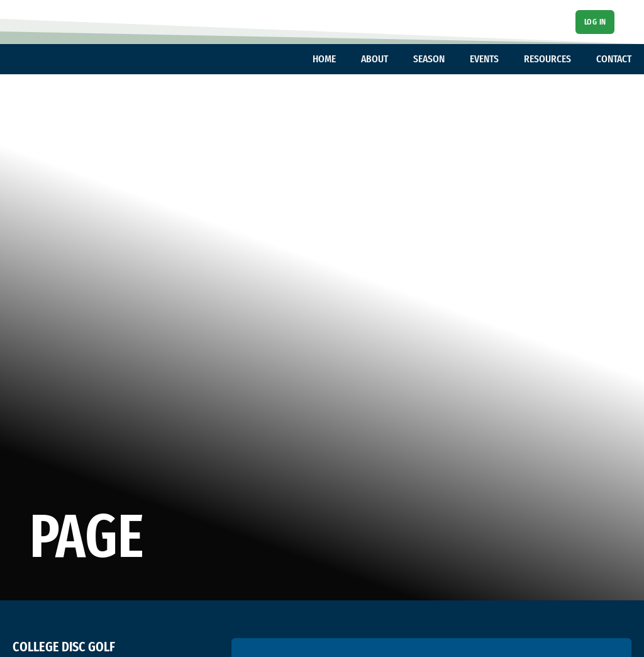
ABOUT (375, 59)
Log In (595, 22)
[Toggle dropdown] (342, 59)
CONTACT (614, 59)
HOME (324, 59)
